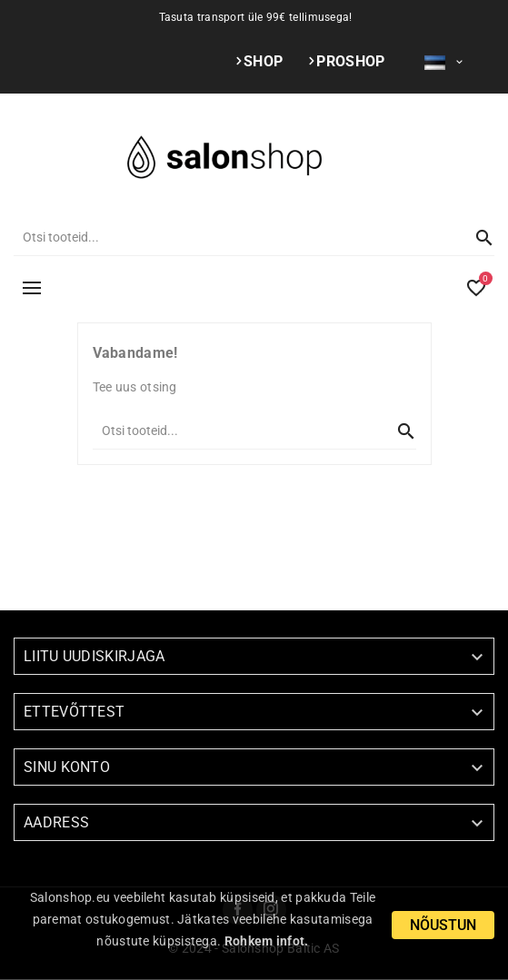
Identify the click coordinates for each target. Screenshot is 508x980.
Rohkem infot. (267, 941)
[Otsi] (236, 237)
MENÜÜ (32, 288)
